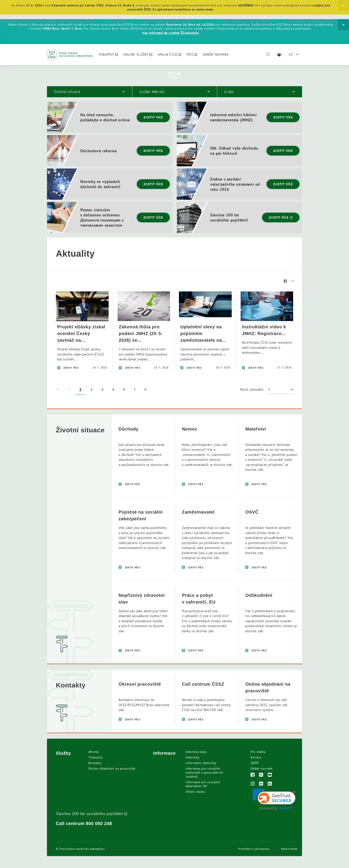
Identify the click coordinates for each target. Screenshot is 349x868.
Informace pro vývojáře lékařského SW (203, 784)
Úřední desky (195, 792)
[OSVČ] (270, 539)
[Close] (343, 6)
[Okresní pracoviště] (144, 701)
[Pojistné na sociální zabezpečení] (144, 539)
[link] (274, 800)
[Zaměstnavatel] (207, 539)
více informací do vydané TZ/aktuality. (171, 33)
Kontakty (95, 763)
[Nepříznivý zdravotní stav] (144, 622)
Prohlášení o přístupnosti (254, 849)
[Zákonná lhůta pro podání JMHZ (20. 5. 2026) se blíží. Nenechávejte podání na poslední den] (144, 331)
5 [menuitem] (124, 389)
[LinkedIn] (261, 784)
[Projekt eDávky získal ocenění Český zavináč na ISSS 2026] (82, 331)
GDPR (255, 763)
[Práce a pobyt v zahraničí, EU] (207, 622)
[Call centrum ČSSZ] (207, 701)
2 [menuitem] (92, 389)
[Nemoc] (207, 456)
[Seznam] (293, 281)
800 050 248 (99, 823)
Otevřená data (196, 752)
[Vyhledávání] (268, 55)
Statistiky (193, 757)
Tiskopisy (95, 757)
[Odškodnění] (270, 622)
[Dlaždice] (285, 281)
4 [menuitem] (113, 389)
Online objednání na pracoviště (112, 768)
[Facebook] (253, 775)
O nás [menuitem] (229, 92)
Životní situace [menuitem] (67, 92)
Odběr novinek (262, 768)
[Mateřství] (270, 456)
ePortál (94, 752)
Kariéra (256, 757)
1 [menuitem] (80, 390)
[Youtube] (270, 775)
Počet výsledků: (252, 389)
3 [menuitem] (102, 389)
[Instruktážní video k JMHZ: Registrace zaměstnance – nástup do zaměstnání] (267, 331)
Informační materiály (201, 763)
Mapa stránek (289, 849)
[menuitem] (108, 55)
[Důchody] (144, 456)
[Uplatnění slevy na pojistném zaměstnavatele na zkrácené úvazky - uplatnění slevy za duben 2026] (205, 331)
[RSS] (270, 784)
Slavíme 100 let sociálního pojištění (89, 813)
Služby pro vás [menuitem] (152, 92)
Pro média (258, 752)
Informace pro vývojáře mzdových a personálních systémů (204, 772)
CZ (291, 54)
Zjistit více (153, 117)
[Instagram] (253, 784)
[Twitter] (261, 775)
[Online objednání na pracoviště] (270, 701)
